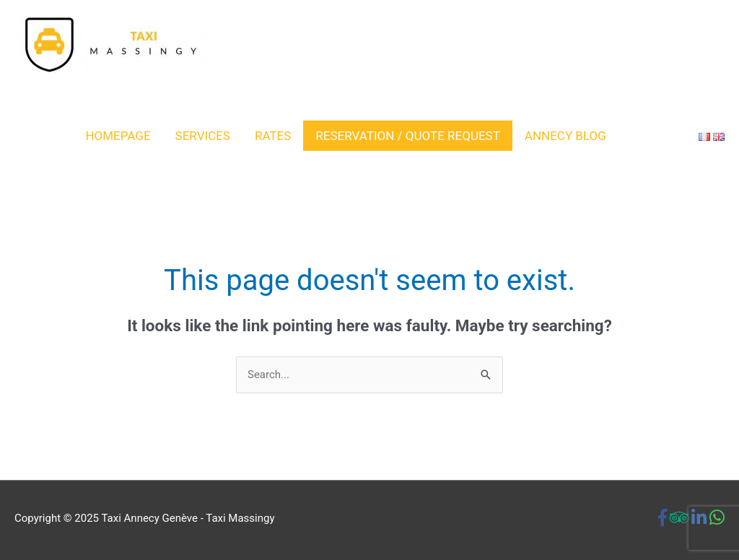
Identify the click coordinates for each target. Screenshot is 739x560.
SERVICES (203, 136)
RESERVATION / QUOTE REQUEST (407, 136)
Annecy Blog (565, 136)
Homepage (118, 136)
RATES (273, 136)
